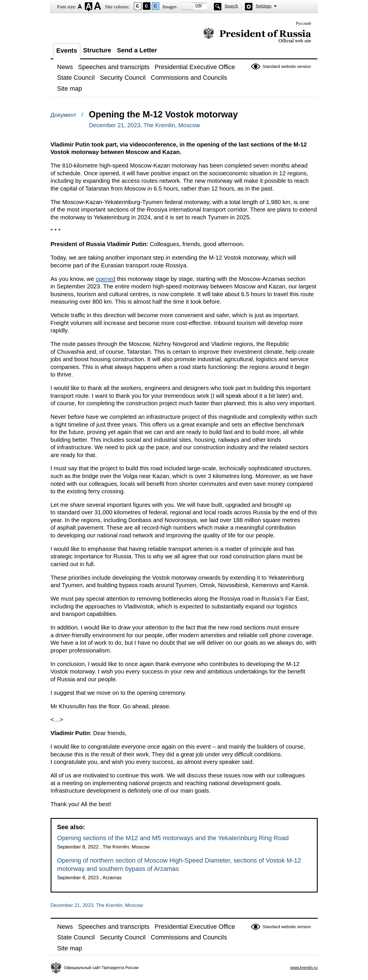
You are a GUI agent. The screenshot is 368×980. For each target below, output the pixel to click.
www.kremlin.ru (304, 968)
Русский (303, 23)
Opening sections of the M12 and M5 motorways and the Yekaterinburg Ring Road (173, 838)
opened (106, 279)
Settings (263, 6)
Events (67, 51)
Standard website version (287, 66)
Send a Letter (137, 50)
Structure (97, 50)
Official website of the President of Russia (257, 35)
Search (231, 6)
